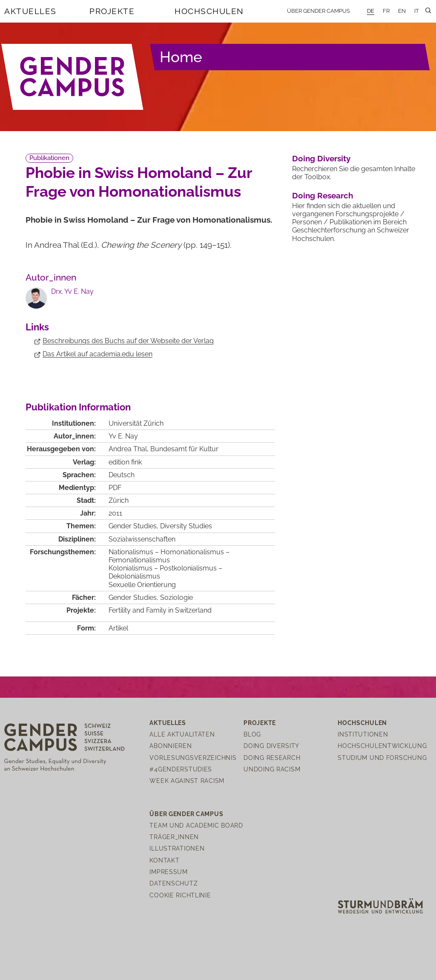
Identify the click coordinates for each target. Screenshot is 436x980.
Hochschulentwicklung (382, 746)
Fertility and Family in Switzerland (160, 610)
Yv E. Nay (123, 436)
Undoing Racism (272, 769)
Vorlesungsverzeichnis (193, 758)
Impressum (168, 872)
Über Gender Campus (318, 11)
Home (181, 57)
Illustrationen (177, 848)
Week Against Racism (187, 781)
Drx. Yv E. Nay (72, 291)
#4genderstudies (181, 769)
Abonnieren (171, 746)
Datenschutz (174, 883)
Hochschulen (209, 11)
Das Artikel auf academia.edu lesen (98, 354)
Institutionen (363, 734)
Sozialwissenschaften (142, 539)
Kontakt (164, 860)
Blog (252, 734)
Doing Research (323, 195)
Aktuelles (30, 11)
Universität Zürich (136, 423)
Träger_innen (174, 837)
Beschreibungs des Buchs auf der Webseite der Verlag (128, 341)
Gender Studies (133, 526)
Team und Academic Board (196, 825)
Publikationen (49, 158)
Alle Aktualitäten (182, 734)
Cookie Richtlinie (180, 895)
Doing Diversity (321, 158)
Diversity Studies (186, 526)
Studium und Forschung (382, 758)
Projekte (112, 11)
